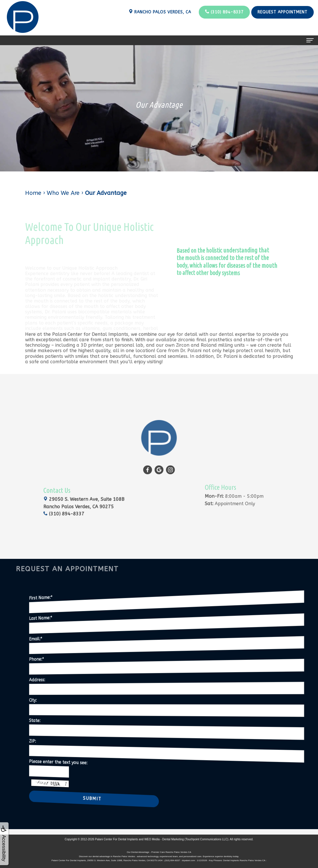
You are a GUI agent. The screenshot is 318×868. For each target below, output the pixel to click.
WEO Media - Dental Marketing (164, 839)
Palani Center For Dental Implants (117, 839)
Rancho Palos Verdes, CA (160, 12)
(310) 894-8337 (224, 12)
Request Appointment (282, 12)
